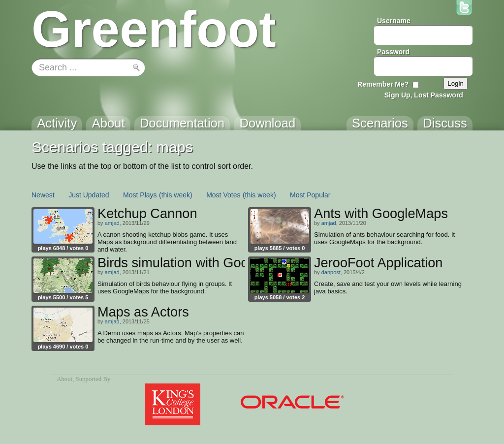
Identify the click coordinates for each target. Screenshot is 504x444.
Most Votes (223, 195)
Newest (43, 195)
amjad (112, 223)
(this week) (176, 195)
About (64, 379)
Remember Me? (383, 84)
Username (394, 21)
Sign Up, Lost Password (424, 95)
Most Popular (310, 195)
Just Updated (89, 195)
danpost (331, 272)
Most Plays (140, 195)
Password (393, 52)
